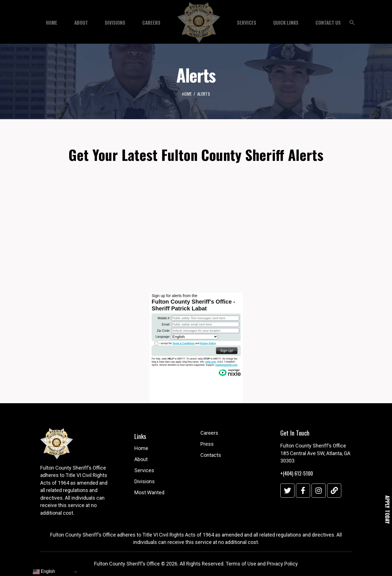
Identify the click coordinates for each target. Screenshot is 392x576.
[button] (352, 24)
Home (187, 94)
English (44, 572)
